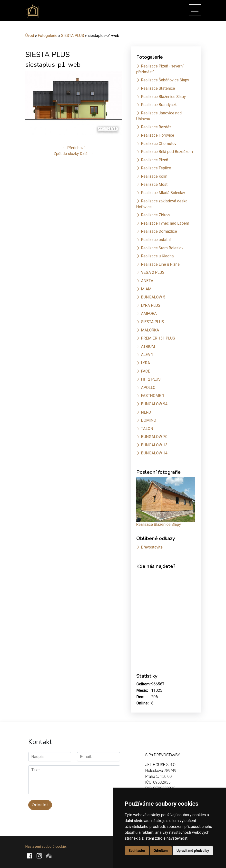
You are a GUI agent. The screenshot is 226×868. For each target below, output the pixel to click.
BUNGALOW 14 (154, 453)
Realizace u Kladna (157, 256)
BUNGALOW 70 (154, 437)
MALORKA (150, 330)
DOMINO (148, 420)
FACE (145, 371)
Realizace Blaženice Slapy (163, 97)
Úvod (30, 36)
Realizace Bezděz (156, 127)
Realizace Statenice (158, 88)
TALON (147, 429)
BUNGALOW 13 (154, 445)
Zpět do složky (66, 154)
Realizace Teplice (156, 168)
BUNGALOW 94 (154, 404)
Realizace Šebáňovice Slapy (165, 80)
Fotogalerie (48, 36)
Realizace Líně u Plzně (160, 264)
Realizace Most (154, 184)
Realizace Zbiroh (155, 215)
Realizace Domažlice (159, 231)
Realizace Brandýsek (159, 105)
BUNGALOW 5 (153, 297)
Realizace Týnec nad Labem (165, 223)
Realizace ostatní (156, 240)
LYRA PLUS (151, 305)
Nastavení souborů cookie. (46, 847)
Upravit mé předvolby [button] (193, 851)
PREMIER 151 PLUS (158, 338)
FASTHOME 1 (152, 396)
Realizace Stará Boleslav (162, 248)
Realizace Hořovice (157, 135)
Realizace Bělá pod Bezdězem (167, 152)
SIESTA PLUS (72, 36)
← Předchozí (74, 148)
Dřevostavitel (152, 547)
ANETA (147, 281)
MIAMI (147, 289)
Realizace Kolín (154, 176)
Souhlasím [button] (137, 851)
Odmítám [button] (161, 851)
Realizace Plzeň (154, 160)
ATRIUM (148, 346)
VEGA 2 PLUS (153, 272)
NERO (146, 412)
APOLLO (148, 388)
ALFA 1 (147, 355)
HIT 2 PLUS (151, 379)
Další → (86, 154)
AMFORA (149, 313)
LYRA (145, 363)
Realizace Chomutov (159, 144)
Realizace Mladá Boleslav (163, 193)
